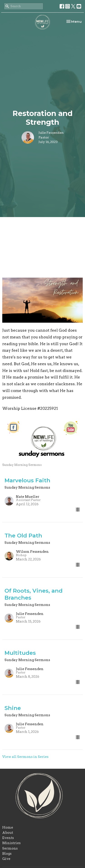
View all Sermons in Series (25, 757)
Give (6, 859)
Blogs (7, 854)
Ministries (11, 843)
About (8, 833)
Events (8, 838)
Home (8, 827)
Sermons (10, 848)
